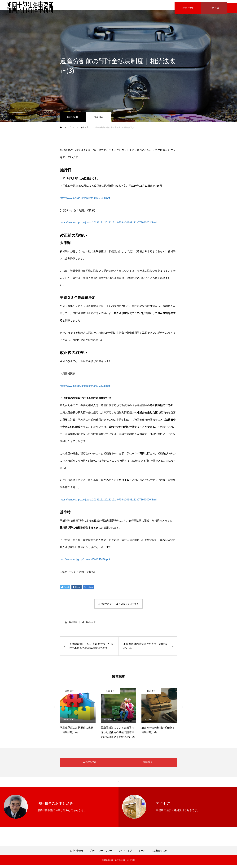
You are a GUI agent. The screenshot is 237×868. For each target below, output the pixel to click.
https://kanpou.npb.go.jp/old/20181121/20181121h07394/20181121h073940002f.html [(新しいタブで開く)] (108, 226)
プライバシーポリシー (101, 854)
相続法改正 (91, 625)
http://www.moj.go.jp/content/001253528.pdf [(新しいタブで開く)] (85, 389)
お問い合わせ (76, 854)
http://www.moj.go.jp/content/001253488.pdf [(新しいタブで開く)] (85, 201)
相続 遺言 (98, 120)
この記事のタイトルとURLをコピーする (119, 607)
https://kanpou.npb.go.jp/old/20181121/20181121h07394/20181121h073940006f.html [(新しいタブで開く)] (108, 503)
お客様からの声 (159, 854)
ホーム (142, 854)
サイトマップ (125, 854)
